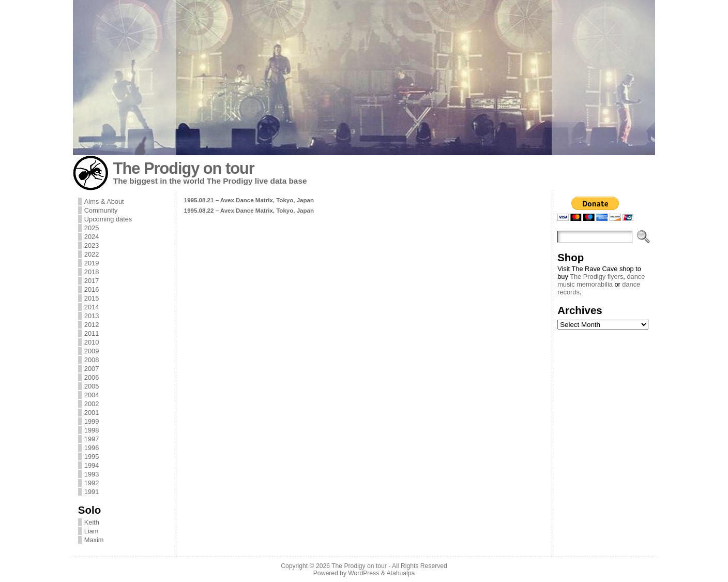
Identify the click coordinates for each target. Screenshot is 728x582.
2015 (92, 298)
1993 (92, 474)
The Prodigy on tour (184, 168)
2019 (92, 263)
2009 (92, 351)
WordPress (363, 573)
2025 (92, 228)
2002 (92, 404)
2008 (92, 360)
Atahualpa (400, 573)
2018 (92, 272)
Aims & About (104, 202)
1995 (92, 457)
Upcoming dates (108, 219)
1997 (92, 439)
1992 (92, 483)
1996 (92, 448)
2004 (92, 395)
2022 (92, 254)
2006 (92, 377)
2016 (92, 289)
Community (101, 210)
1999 (92, 421)
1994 (92, 465)
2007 (92, 369)
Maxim (94, 540)
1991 (92, 492)
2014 (92, 307)
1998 (92, 430)
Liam (92, 531)
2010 (92, 342)
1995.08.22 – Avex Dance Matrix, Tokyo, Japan (249, 211)
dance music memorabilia (601, 280)
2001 (92, 413)
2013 (92, 316)
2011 (92, 333)
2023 (92, 245)
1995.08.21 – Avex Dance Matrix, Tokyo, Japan (249, 200)
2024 (92, 237)
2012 (92, 325)
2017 (92, 281)
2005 (92, 386)
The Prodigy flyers (596, 277)
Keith (92, 522)
